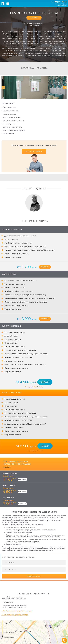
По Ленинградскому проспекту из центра (15, 604)
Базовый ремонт (9, 264)
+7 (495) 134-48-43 (59, 2)
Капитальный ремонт (11, 315)
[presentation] (3, 88)
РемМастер (3, 3)
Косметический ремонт (12, 219)
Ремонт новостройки (11, 382)
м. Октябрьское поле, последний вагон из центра (17, 600)
